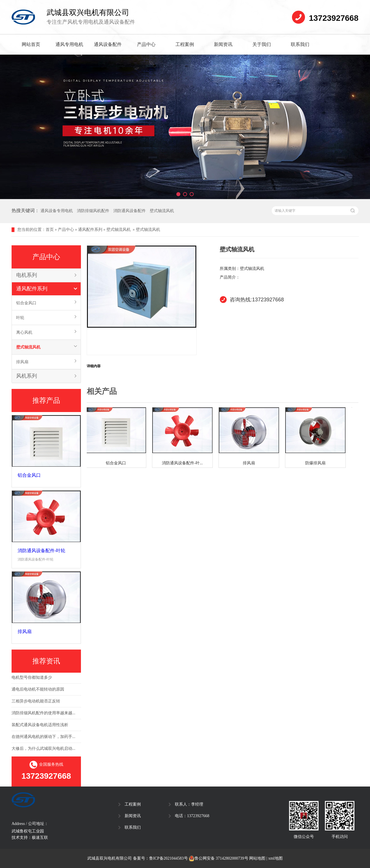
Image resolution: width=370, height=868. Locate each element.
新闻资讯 (223, 44)
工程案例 (185, 44)
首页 (50, 230)
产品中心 (146, 44)
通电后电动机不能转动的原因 (38, 690)
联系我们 (300, 44)
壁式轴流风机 (162, 211)
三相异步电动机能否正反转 (36, 702)
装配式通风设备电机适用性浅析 (40, 725)
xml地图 (275, 858)
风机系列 (27, 376)
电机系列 (27, 275)
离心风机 (24, 332)
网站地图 (257, 858)
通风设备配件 (108, 44)
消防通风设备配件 (129, 211)
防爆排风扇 (317, 463)
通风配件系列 (90, 230)
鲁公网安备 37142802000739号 (219, 858)
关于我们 (262, 44)
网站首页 (31, 44)
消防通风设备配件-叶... (183, 463)
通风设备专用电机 (57, 211)
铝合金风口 (26, 303)
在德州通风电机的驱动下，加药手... (44, 737)
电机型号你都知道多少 (32, 678)
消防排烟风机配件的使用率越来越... (44, 714)
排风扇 (22, 362)
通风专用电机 (69, 44)
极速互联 (40, 838)
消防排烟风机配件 (93, 211)
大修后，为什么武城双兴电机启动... (44, 749)
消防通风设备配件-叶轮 (41, 551)
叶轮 (20, 318)
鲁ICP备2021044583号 (169, 858)
